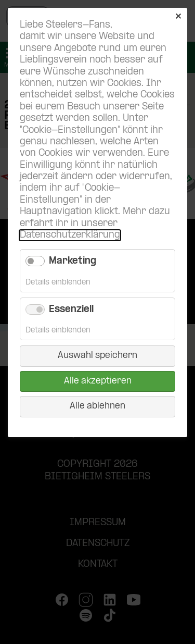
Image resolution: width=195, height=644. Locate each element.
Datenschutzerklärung (70, 235)
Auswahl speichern (97, 356)
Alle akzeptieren (98, 381)
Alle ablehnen (97, 406)
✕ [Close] (178, 17)
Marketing (73, 261)
